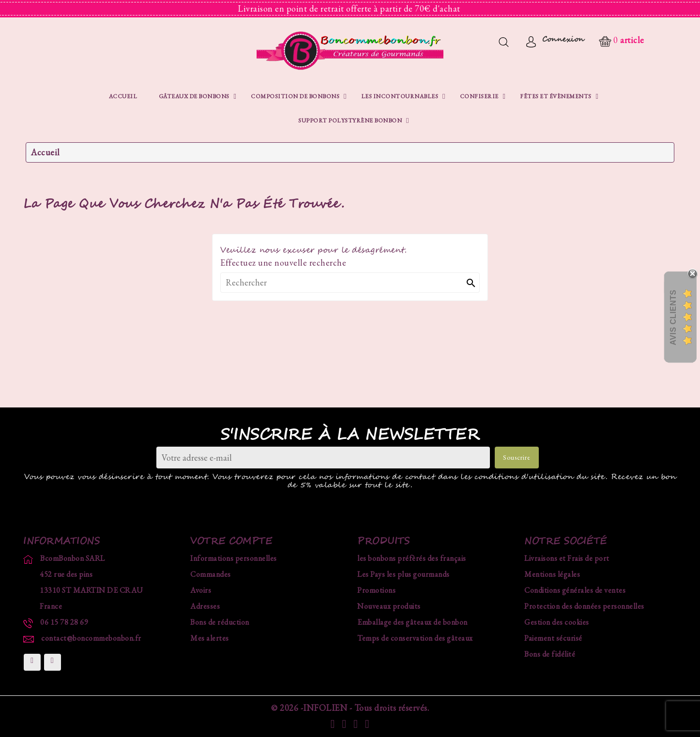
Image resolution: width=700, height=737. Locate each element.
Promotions (376, 590)
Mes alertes (210, 638)
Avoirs (201, 590)
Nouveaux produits (389, 606)
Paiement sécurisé (553, 638)
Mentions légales (552, 574)
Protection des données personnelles (584, 606)
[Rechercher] (350, 283)
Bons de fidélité (550, 654)
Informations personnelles (234, 558)
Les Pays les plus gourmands (403, 574)
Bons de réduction (220, 622)
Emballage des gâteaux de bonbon (412, 622)
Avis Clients (673, 317)
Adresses (205, 606)
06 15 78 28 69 (64, 622)
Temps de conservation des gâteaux (415, 638)
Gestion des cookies (557, 622)
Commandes (211, 574)
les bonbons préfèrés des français (412, 558)
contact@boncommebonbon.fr (91, 638)
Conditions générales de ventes (575, 590)
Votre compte (231, 541)
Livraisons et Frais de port (567, 558)
